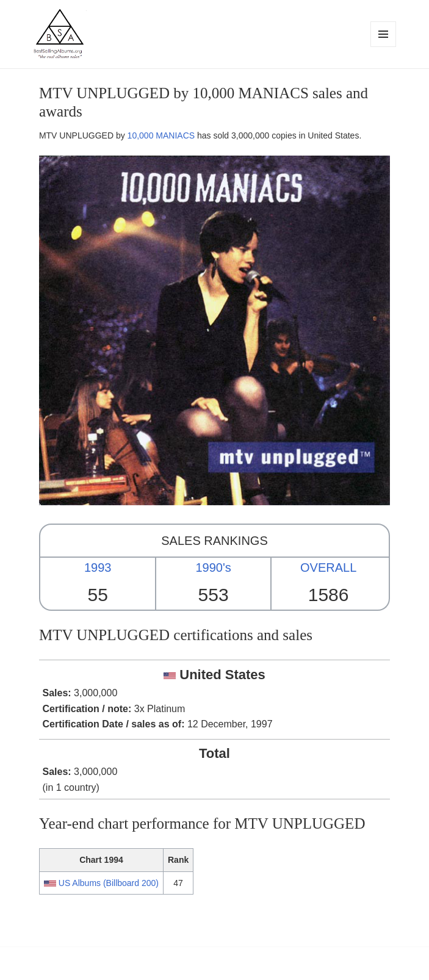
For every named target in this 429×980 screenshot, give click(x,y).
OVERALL (328, 567)
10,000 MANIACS (161, 135)
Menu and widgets (384, 47)
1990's (213, 567)
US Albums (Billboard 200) (109, 883)
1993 (98, 567)
